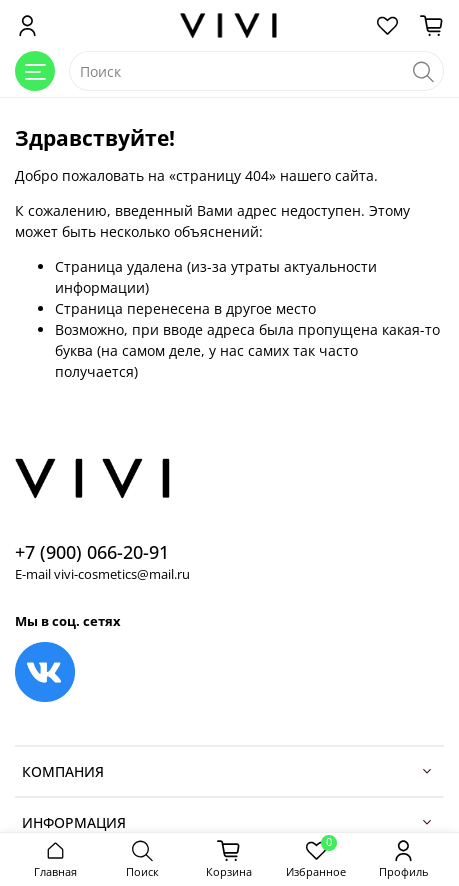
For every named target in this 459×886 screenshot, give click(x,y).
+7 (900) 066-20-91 (92, 552)
